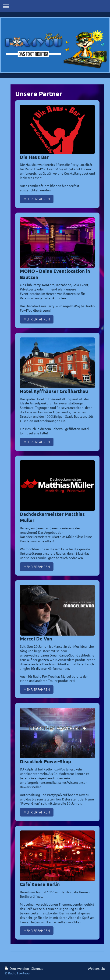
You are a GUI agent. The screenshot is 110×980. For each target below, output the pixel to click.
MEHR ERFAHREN (37, 199)
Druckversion (17, 968)
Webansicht (97, 968)
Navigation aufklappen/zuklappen (55, 6)
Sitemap (37, 968)
